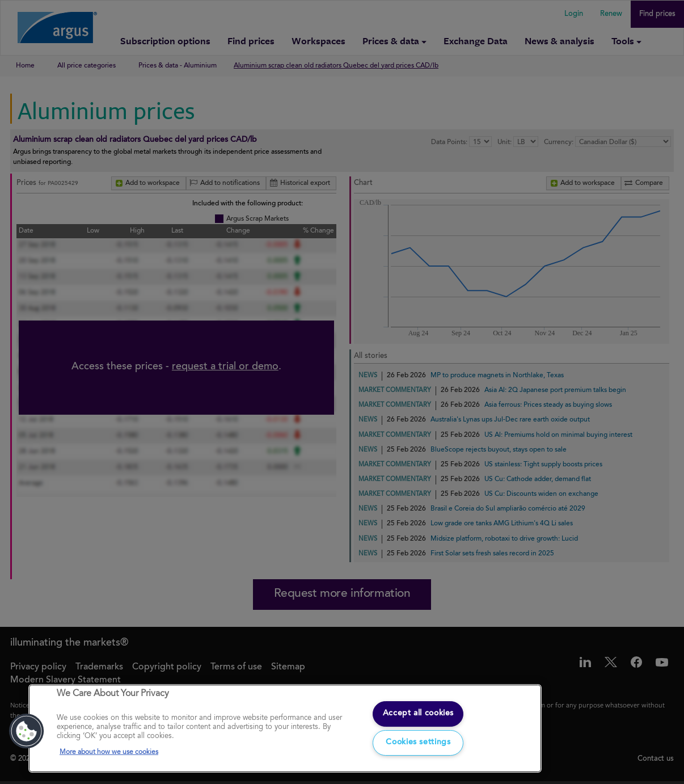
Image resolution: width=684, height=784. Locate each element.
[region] (285, 727)
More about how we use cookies (109, 751)
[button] (27, 730)
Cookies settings (419, 741)
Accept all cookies (418, 711)
